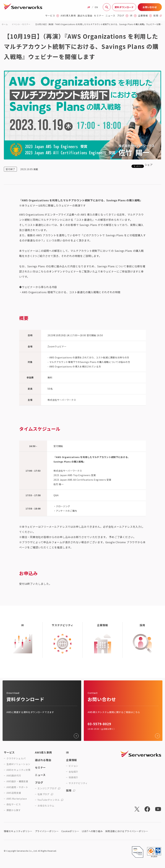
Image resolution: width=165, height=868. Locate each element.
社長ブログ (45, 794)
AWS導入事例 (68, 16)
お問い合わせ (150, 7)
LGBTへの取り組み (92, 831)
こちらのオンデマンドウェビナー (58, 271)
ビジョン (73, 766)
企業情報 (145, 16)
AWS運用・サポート (17, 787)
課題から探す (14, 810)
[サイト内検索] (107, 7)
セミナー (99, 16)
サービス (52, 16)
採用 (158, 16)
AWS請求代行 (14, 776)
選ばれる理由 (85, 16)
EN (96, 7)
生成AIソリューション (18, 764)
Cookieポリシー (70, 831)
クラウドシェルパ (16, 758)
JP (89, 7)
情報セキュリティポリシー (18, 831)
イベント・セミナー (21, 24)
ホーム (5, 24)
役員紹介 (73, 777)
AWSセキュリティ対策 (18, 770)
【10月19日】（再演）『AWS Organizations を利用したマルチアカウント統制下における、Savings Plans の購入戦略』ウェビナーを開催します (99, 25)
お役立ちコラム (46, 806)
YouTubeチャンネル (50, 800)
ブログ (123, 16)
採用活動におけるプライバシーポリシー (127, 831)
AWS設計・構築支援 (17, 781)
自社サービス (14, 804)
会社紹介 (73, 772)
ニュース (110, 16)
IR (133, 16)
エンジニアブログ (49, 788)
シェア (149, 165)
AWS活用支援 (14, 793)
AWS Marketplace (17, 799)
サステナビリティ (78, 783)
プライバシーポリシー (47, 831)
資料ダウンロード (124, 7)
